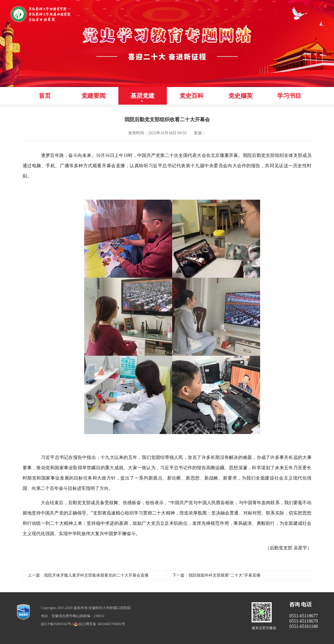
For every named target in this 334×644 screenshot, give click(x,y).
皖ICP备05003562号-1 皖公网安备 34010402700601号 (83, 624)
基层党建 (142, 96)
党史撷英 (241, 96)
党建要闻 (93, 96)
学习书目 (289, 96)
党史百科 (192, 96)
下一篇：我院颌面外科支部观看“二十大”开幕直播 (216, 575)
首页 (45, 96)
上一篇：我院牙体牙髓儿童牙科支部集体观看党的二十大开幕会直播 (88, 575)
